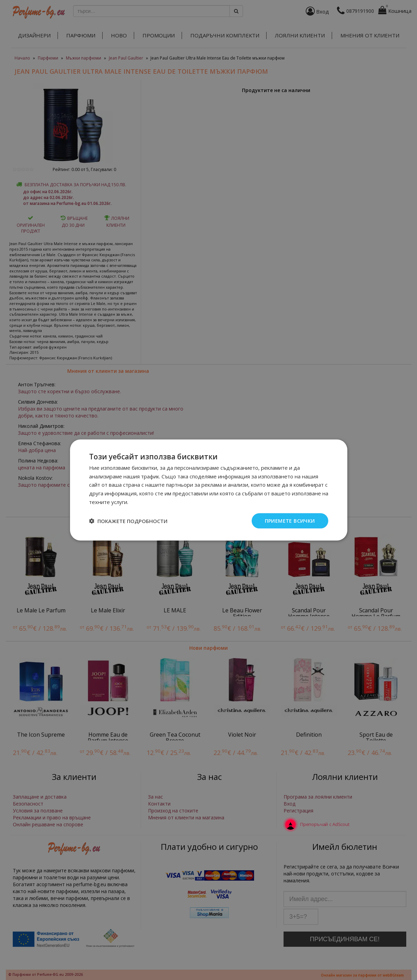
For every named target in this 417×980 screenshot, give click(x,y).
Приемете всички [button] (290, 520)
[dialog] (208, 490)
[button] (128, 521)
